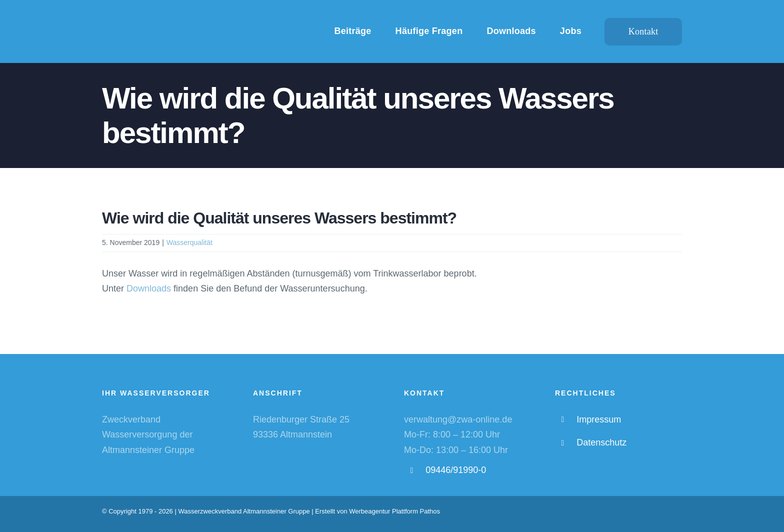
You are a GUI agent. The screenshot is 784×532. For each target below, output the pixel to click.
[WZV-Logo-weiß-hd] (191, 15)
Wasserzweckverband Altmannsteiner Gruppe (244, 511)
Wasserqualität (189, 242)
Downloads (149, 288)
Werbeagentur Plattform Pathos (394, 511)
